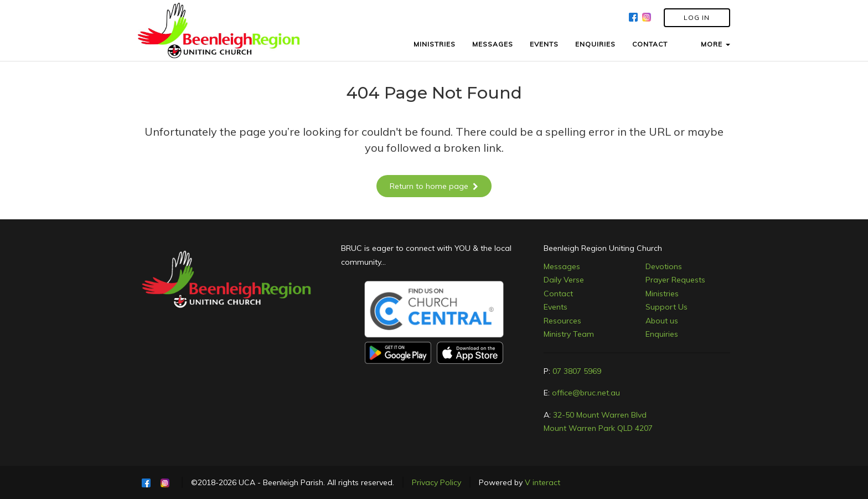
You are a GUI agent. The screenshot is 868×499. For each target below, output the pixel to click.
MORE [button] (715, 44)
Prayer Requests (675, 280)
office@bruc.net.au (586, 393)
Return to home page (434, 186)
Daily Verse (564, 280)
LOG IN (697, 17)
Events (556, 307)
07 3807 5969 (577, 371)
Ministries (662, 294)
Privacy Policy (436, 482)
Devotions (664, 266)
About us (662, 321)
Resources (562, 321)
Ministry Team (569, 334)
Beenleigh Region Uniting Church (603, 248)
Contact (558, 294)
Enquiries (662, 334)
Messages (562, 266)
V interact (542, 482)
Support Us (666, 307)
